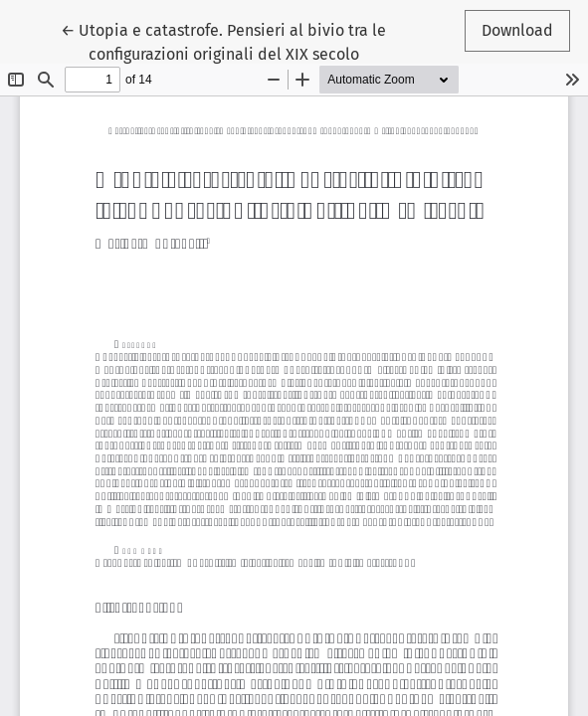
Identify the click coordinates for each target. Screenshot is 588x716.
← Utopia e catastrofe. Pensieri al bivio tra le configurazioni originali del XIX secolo (223, 41)
